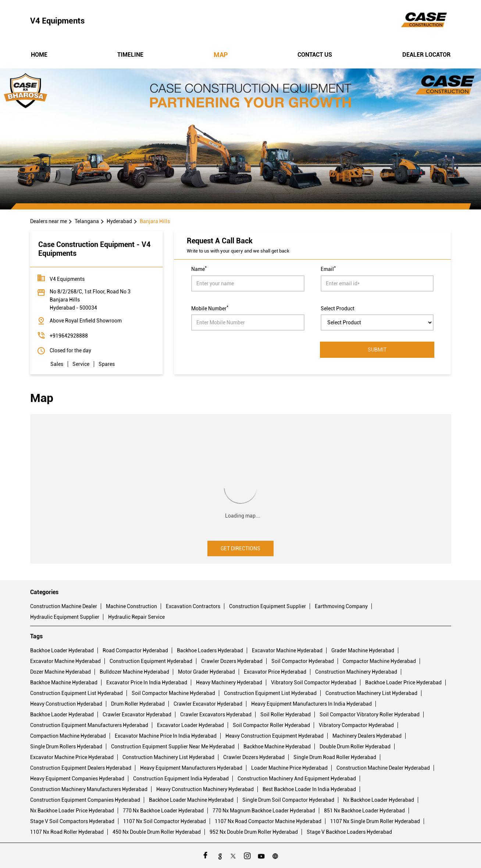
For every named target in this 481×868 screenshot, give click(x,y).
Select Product (338, 308)
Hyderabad (119, 221)
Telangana (87, 221)
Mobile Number (210, 308)
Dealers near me (49, 221)
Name (199, 268)
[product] (377, 322)
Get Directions (240, 548)
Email (328, 268)
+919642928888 (69, 336)
